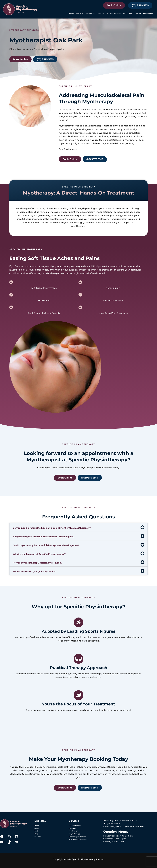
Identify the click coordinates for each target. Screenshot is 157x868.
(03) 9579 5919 (140, 5)
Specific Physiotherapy (110, 215)
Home (71, 14)
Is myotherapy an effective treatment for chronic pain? (43, 537)
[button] (82, 14)
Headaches (44, 300)
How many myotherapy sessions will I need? (37, 563)
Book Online (114, 5)
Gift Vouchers (116, 14)
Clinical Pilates (74, 825)
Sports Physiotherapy (76, 837)
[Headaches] (11, 295)
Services (90, 14)
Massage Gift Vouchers (77, 841)
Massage (72, 828)
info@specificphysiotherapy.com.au (128, 826)
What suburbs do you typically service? (34, 571)
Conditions (102, 14)
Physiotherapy (74, 834)
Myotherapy (65, 126)
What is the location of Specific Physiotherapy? (39, 554)
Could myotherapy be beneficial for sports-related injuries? (46, 545)
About (80, 14)
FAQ (125, 14)
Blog (131, 14)
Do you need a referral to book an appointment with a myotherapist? (52, 528)
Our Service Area (68, 149)
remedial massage (50, 212)
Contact (138, 14)
